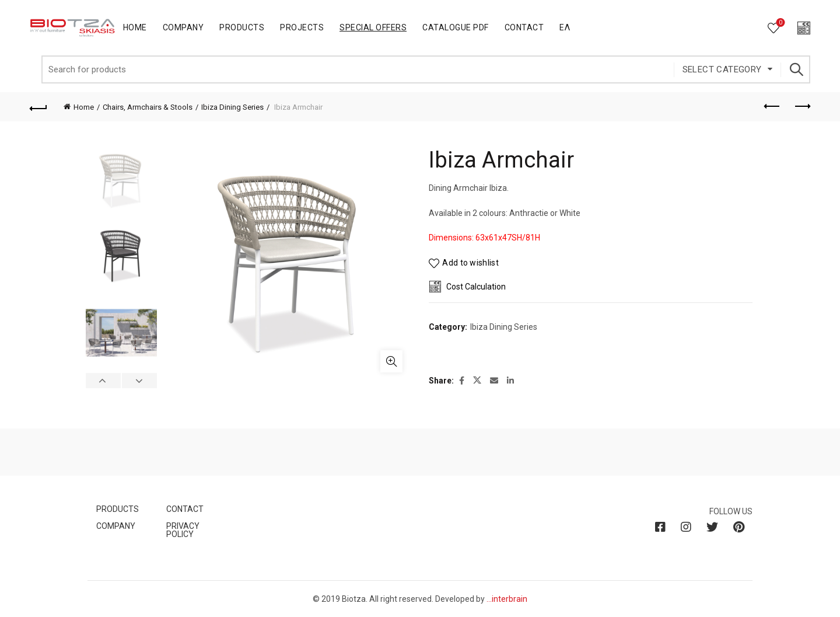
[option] (121, 183)
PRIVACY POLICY (183, 530)
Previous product (773, 106)
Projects (302, 27)
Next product (802, 106)
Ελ (565, 27)
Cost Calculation (476, 287)
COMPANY (116, 526)
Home (135, 27)
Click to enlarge (391, 361)
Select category (722, 69)
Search (796, 69)
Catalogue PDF (456, 27)
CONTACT (185, 509)
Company (183, 27)
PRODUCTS (118, 509)
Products (242, 27)
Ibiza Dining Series (232, 107)
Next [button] (139, 381)
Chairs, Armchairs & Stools (148, 107)
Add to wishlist (470, 263)
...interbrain (507, 599)
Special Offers (373, 27)
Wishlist (780, 23)
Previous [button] (104, 381)
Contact (524, 27)
